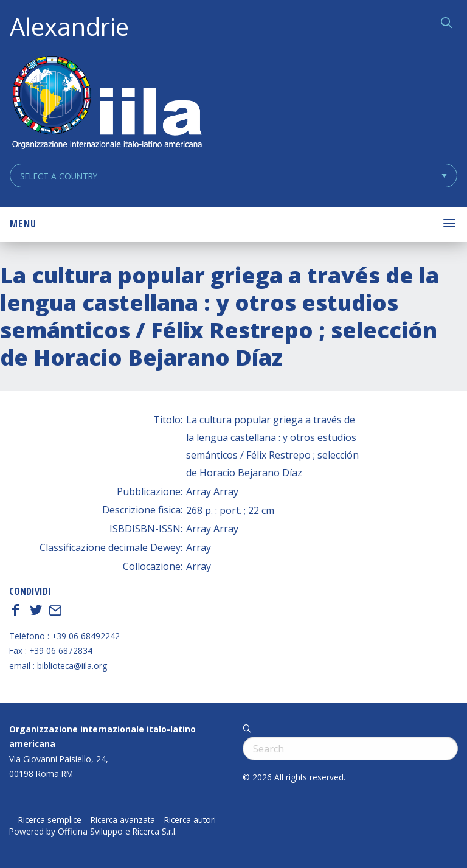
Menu (23, 224)
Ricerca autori (190, 820)
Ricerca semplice (50, 820)
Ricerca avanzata (123, 820)
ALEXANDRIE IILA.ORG (106, 104)
